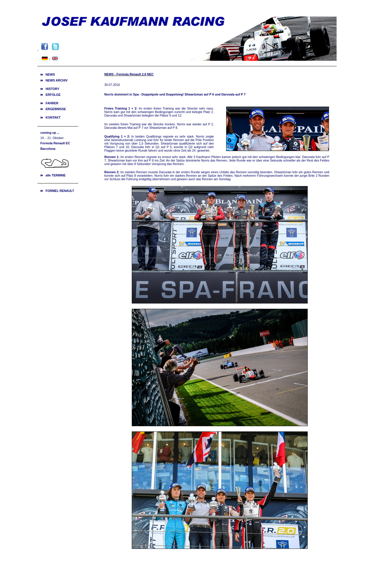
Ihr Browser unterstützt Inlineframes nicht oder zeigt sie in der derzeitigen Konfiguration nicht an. (58, 159)
